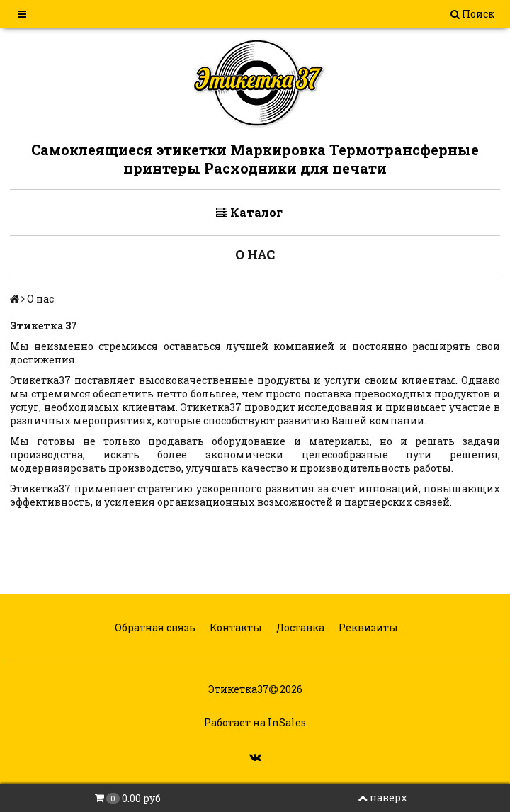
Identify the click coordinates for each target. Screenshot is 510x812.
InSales (287, 722)
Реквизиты (367, 627)
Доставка (299, 627)
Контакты (235, 627)
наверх (382, 797)
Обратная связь (154, 627)
